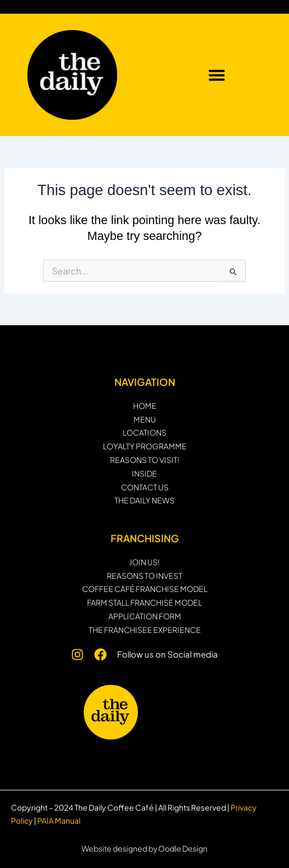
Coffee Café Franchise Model (145, 589)
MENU (145, 420)
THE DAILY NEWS (144, 500)
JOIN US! (144, 562)
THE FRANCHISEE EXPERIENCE (145, 630)
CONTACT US (145, 487)
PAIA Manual (59, 820)
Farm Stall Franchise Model (144, 603)
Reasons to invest (144, 576)
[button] (217, 75)
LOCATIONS (144, 433)
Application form (145, 616)
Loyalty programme (145, 446)
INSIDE (144, 474)
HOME (145, 406)
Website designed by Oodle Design (144, 848)
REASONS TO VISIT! (145, 460)
